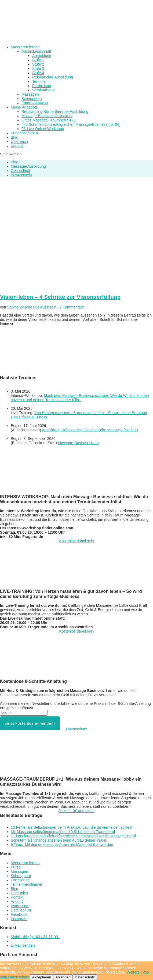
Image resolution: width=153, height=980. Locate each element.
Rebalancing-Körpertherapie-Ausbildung (55, 112)
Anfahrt (17, 902)
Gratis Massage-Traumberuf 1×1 (49, 120)
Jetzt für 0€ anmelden (77, 811)
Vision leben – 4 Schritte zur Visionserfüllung (60, 297)
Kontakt (17, 146)
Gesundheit (20, 171)
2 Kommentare (72, 307)
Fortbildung (42, 86)
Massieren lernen (25, 47)
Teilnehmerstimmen (27, 884)
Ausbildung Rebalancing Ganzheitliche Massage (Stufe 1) (90, 430)
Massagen (30, 94)
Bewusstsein (21, 175)
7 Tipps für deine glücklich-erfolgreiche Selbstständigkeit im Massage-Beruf (73, 836)
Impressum (20, 906)
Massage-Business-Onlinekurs (47, 116)
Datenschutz (76, 729)
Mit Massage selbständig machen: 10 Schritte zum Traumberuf (63, 832)
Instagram (19, 919)
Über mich (19, 142)
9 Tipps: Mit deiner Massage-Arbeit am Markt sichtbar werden (62, 845)
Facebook (19, 914)
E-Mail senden (23, 945)
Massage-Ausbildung (28, 166)
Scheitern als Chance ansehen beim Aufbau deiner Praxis (59, 840)
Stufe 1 (38, 60)
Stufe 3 (38, 69)
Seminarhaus (43, 90)
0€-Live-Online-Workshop (43, 129)
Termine (39, 81)
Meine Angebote (24, 107)
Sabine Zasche (19, 307)
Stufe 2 (38, 64)
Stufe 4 (38, 73)
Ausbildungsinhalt (36, 51)
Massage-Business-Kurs (78, 443)
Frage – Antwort (35, 103)
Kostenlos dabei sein (76, 541)
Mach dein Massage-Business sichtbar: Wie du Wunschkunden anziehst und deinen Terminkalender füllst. (80, 398)
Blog (14, 137)
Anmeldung (42, 56)
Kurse (16, 867)
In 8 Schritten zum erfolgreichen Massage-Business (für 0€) (71, 124)
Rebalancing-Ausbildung (53, 77)
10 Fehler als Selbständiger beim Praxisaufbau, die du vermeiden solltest (72, 827)
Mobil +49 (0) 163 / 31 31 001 (35, 937)
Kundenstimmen (24, 133)
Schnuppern (32, 99)
